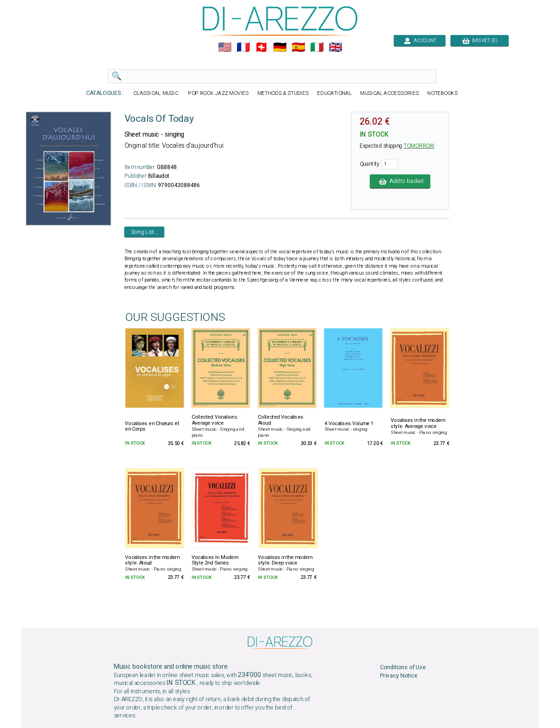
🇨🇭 (261, 47)
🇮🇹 (317, 47)
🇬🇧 (335, 47)
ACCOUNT (420, 41)
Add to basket (400, 181)
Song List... (145, 232)
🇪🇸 (298, 47)
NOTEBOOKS (442, 93)
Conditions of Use (403, 668)
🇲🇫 (243, 47)
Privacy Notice (399, 676)
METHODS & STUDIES (283, 93)
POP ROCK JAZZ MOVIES (218, 93)
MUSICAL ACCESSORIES (389, 93)
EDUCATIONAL (334, 93)
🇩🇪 (280, 47)
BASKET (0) (479, 41)
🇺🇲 (225, 47)
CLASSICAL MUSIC (156, 93)
